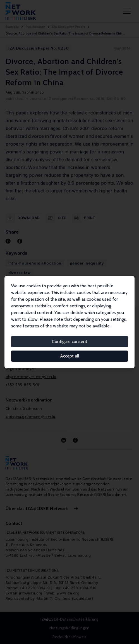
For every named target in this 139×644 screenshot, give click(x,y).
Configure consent (70, 341)
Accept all (70, 356)
